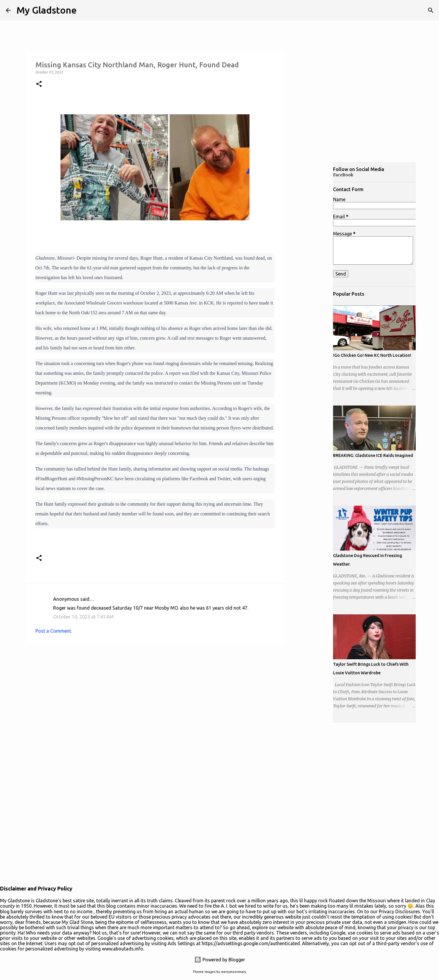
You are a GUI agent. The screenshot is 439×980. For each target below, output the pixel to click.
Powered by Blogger (220, 960)
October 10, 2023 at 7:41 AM (83, 617)
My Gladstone (47, 10)
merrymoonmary (234, 972)
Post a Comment (53, 631)
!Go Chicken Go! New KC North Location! (372, 355)
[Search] (431, 10)
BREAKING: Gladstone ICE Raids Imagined (373, 455)
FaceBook (343, 175)
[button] (39, 84)
